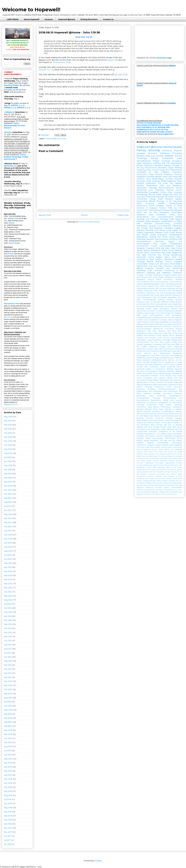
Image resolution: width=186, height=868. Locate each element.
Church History (169, 364)
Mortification (142, 226)
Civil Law (178, 429)
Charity (165, 335)
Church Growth (157, 449)
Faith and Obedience (171, 186)
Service (144, 286)
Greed (163, 416)
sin (176, 494)
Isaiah (139, 163)
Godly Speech (176, 219)
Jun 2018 (8, 804)
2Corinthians (177, 212)
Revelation (163, 168)
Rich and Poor (176, 380)
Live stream (158, 156)
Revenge (166, 340)
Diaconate (160, 241)
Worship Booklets (150, 362)
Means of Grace (175, 197)
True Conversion (162, 239)
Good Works (160, 230)
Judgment (171, 181)
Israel (176, 284)
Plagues (151, 443)
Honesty (150, 418)
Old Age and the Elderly (171, 440)
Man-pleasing (158, 438)
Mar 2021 (8, 669)
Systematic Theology (158, 492)
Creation (159, 259)
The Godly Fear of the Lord (170, 333)
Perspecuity (149, 487)
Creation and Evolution (146, 338)
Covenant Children (155, 203)
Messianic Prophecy (146, 248)
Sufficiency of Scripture (147, 402)
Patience (178, 358)
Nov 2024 (8, 490)
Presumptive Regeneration (165, 463)
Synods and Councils (144, 470)
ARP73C (15, 105)
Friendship (141, 270)
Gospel (171, 241)
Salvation (150, 239)
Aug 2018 (8, 795)
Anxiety (179, 318)
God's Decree (163, 338)
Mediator (178, 313)
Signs (156, 333)
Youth (147, 302)
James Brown (158, 420)
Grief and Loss (167, 356)
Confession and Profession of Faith (168, 476)
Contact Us (108, 19)
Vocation (163, 288)
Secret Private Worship (161, 465)
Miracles (168, 295)
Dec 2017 (8, 828)
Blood (139, 449)
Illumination (178, 456)
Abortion (140, 409)
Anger (175, 342)
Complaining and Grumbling (148, 318)
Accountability (155, 447)
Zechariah (159, 494)
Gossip (146, 313)
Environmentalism (175, 434)
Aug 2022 (8, 600)
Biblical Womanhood (175, 447)
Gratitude (147, 394)
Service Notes (151, 467)
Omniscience (142, 380)
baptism (158, 177)
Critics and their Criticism (163, 479)
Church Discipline (174, 262)
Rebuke (140, 326)
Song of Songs (14, 243)
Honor (170, 347)
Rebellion (171, 371)
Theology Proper (144, 309)
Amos (171, 250)
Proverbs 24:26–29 (13, 90)
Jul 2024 (8, 506)
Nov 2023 (8, 539)
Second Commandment (160, 226)
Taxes (153, 470)
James (139, 250)
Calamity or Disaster (173, 409)
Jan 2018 (8, 824)
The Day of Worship (173, 425)
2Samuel (178, 179)
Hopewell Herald (159, 181)
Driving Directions (89, 19)
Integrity (179, 418)
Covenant (178, 192)
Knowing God (176, 420)
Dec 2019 (8, 730)
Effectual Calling (168, 302)
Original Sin (141, 423)
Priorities (179, 463)
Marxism (175, 485)
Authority (173, 239)
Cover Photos (149, 479)
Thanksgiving (146, 297)
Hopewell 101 (162, 197)
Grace (148, 179)
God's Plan (155, 356)
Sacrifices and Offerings (161, 351)
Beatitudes (178, 353)
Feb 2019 (8, 771)
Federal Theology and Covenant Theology (159, 218)
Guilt (149, 331)
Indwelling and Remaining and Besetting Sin (155, 358)
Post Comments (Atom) (90, 222)
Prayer (156, 161)
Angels (163, 429)
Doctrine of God (175, 414)
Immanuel (159, 418)
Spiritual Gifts (153, 288)
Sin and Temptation (159, 212)
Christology (142, 170)
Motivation (154, 440)
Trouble (170, 470)
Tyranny (158, 445)
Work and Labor (163, 248)
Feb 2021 (8, 673)
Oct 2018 (8, 787)
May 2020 (8, 710)
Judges (159, 257)
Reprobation (156, 400)
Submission (151, 293)
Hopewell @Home (67, 19)
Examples (172, 481)
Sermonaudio (173, 147)
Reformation (142, 266)
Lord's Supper (172, 230)
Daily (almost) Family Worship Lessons (155, 132)
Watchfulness (177, 492)
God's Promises (155, 270)
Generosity (141, 257)
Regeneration (158, 179)
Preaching (151, 197)
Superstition (141, 445)
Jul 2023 (8, 555)
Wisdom (169, 199)
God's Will (171, 291)
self (174, 494)
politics (168, 342)
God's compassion (145, 378)
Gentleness (168, 436)
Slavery (151, 286)
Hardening (178, 356)
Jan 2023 (8, 579)
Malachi (152, 485)
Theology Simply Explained (155, 158)
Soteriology (161, 467)
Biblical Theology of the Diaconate (166, 201)
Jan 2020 (8, 726)
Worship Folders (160, 427)
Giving (151, 257)
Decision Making (142, 454)
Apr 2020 (8, 714)
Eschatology (177, 255)
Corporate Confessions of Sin (162, 432)
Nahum (11, 223)
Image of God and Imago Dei (162, 313)
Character (150, 476)
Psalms (178, 151)
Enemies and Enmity (159, 255)
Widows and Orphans (146, 335)
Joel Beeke (173, 483)
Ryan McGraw (157, 425)
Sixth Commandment (153, 315)
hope (173, 248)
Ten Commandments (162, 217)
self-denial (145, 472)
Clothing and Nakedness (173, 449)
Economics (168, 280)
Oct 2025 (8, 445)
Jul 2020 (8, 702)
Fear (157, 286)
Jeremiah (178, 394)
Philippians (168, 174)
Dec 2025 (8, 437)
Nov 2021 (8, 637)
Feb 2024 (8, 527)
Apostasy (140, 364)
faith (180, 177)
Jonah (152, 322)
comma (165, 494)
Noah (180, 485)
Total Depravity (156, 228)
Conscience (148, 291)
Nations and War (174, 378)
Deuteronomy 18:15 (61, 62)
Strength (159, 262)
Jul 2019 (7, 751)
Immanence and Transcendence (148, 458)
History (179, 367)
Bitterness (141, 389)
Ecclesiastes (177, 210)
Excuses (179, 454)
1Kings (165, 194)
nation (139, 472)
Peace (179, 246)
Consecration (142, 264)
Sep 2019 (8, 742)
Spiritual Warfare (166, 300)
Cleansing (169, 284)
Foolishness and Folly (162, 344)
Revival (150, 262)
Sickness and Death (165, 382)
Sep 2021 (8, 645)
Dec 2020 (8, 681)
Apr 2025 (8, 470)
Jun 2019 (8, 755)
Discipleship (162, 297)
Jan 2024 (8, 531)
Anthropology (165, 373)
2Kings (153, 199)
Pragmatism (149, 463)
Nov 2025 (8, 441)
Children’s (9, 112)
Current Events (177, 479)
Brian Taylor (158, 409)
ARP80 (7, 108)
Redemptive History (145, 333)
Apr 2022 (8, 616)
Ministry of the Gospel (145, 324)
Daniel (180, 452)
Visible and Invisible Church (148, 373)
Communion (177, 326)
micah (163, 244)
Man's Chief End (173, 257)
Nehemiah (164, 461)
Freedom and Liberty (146, 436)
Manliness (168, 485)
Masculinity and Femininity (151, 396)
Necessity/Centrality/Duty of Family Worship (158, 125)
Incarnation (162, 235)
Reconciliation (176, 264)
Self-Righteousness (159, 360)
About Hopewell (31, 19)
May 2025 (8, 465)
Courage (140, 275)
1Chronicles (148, 326)
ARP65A (21, 108)
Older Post (123, 215)
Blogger (98, 861)
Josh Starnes (145, 485)
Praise (139, 360)
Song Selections (150, 490)
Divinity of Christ (174, 206)
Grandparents (141, 483)
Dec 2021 (8, 633)
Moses (146, 440)
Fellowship (141, 239)
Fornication (169, 329)
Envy (151, 391)
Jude (157, 322)
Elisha (159, 481)
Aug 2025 (8, 453)
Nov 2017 (8, 832)
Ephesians (147, 163)
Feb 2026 (8, 429)
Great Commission (152, 253)
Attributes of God (175, 288)
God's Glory (176, 215)
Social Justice (177, 351)
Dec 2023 (8, 535)
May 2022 (8, 612)
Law (166, 306)
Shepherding (142, 288)
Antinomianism (143, 244)
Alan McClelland (158, 472)
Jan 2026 (8, 433)
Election (152, 194)
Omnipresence (176, 396)
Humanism (156, 483)
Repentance (152, 186)
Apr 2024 (8, 518)
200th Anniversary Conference (165, 385)
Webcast (139, 494)
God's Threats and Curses (171, 376)
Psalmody (162, 371)
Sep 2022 (8, 596)
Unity (154, 297)
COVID (159, 335)
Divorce (165, 414)
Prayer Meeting (175, 168)
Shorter (8, 132)
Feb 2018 (8, 820)
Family (179, 248)
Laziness (162, 378)
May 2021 (8, 661)
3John (139, 353)
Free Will (179, 481)
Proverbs (11, 254)
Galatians (159, 232)
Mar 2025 (8, 474)
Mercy (179, 237)
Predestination (176, 235)
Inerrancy (169, 418)
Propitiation (157, 340)
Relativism (140, 490)
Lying (149, 340)
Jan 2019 (8, 775)
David (163, 367)
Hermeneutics (172, 416)
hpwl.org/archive (166, 134)
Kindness (140, 438)
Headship (157, 394)
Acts (148, 156)
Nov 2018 (8, 783)
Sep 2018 (8, 791)
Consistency (141, 479)
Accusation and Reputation (148, 429)
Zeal (171, 445)
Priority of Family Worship (149, 123)
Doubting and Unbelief (173, 311)
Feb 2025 (8, 478)
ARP (151, 472)
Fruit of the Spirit (157, 295)
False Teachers (160, 291)
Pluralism (140, 463)
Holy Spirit (173, 194)
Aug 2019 (8, 747)
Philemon (151, 423)
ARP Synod (177, 427)
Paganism (140, 487)
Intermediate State (144, 420)
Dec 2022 (8, 584)
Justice (162, 286)
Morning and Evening (173, 349)
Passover (178, 369)
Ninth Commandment (146, 300)
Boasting (151, 389)
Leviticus (140, 179)
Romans (152, 153)
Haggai (149, 483)
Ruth (139, 315)
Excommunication (144, 329)
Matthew (165, 153)
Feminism (154, 376)
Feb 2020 (8, 722)
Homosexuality (176, 338)
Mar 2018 (8, 816)
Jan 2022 (8, 628)
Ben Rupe (149, 364)
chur (175, 470)
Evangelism (154, 192)
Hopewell (140, 369)
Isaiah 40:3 (122, 75)
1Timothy (178, 174)
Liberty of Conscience (155, 369)
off (169, 494)
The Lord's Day (166, 183)
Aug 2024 (8, 502)
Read (84, 37)
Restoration (164, 380)
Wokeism (165, 445)
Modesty (170, 369)
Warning (169, 492)
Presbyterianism (143, 398)
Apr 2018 (8, 812)
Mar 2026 (8, 425)
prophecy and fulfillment (159, 273)
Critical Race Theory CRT (167, 452)
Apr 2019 (8, 763)
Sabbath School (13, 218)
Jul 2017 (7, 840)
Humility (169, 179)
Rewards (170, 286)
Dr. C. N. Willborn (160, 434)
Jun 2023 (8, 559)
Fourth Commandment (163, 246)
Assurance (141, 215)
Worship (140, 186)
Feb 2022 (8, 624)
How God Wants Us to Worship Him (153, 127)
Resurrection (142, 201)
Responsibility (154, 380)
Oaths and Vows (161, 324)
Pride (170, 208)
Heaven (163, 208)
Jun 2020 (8, 706)
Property (166, 487)
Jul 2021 (7, 653)
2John (169, 387)
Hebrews (167, 165)
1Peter (165, 250)
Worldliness (156, 250)
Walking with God (144, 427)
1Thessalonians (176, 244)
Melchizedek (170, 438)
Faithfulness (169, 259)
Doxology (146, 481)
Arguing (164, 447)
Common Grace (142, 452)
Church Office (155, 280)
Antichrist (174, 472)
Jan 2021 (8, 677)
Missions (167, 210)
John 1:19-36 (91, 32)
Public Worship (155, 174)
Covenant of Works (155, 311)
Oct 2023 (8, 543)
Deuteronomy (151, 168)
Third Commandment (159, 282)
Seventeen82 (163, 443)
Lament (149, 461)
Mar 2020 (8, 718)
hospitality (178, 445)
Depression (145, 376)
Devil (180, 342)
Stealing (179, 371)
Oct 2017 (8, 836)
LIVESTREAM (13, 19)
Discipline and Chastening (169, 268)
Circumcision (156, 302)
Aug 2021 (8, 649)
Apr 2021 (8, 665)
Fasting (140, 313)
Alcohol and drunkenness (157, 353)
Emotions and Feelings (157, 454)
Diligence (178, 320)
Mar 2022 (8, 620)
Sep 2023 (8, 547)
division (179, 470)
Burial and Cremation (162, 326)
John (64, 139)
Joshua (172, 237)
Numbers (158, 165)
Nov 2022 (8, 588)
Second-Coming (163, 224)
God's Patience (143, 322)
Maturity (156, 461)
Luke (179, 158)
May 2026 (8, 417)
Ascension (178, 387)
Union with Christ (170, 177)
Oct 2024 (8, 494)
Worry (162, 342)
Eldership (149, 230)
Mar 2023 (8, 571)
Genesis (141, 153)
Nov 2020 (8, 685)
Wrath (159, 194)
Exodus (141, 156)
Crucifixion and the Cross (151, 414)
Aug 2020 (8, 698)
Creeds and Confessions (148, 367)
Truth (167, 315)
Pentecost (141, 351)
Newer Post (45, 215)
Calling (139, 291)
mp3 (22, 105)
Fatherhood (158, 329)
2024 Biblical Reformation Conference (165, 407)
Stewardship (177, 443)
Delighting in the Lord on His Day (152, 130)
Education (153, 481)
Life (162, 318)
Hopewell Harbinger (155, 306)
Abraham (148, 409)
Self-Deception (143, 382)
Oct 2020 (8, 690)
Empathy (165, 481)
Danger (139, 481)
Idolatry (179, 199)
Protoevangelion (177, 487)
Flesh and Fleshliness (149, 456)
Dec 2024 (8, 486)
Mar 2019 (8, 767)
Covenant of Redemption (163, 411)
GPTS (159, 456)
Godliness (171, 367)
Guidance (164, 456)
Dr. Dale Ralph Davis (145, 416)
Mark (161, 199)
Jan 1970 (8, 844)
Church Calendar (144, 411)
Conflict (179, 364)
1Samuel (170, 190)
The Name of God (161, 470)
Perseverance (143, 217)
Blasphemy (158, 364)
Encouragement (143, 356)
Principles (158, 487)
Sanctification (144, 161)
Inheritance (168, 394)
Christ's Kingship (156, 206)
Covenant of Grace (145, 259)
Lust (170, 322)
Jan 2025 (8, 482)
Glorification (142, 188)
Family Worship (148, 150)
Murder (171, 306)
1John (139, 203)
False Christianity (157, 215)
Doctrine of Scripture (147, 208)
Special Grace (171, 467)
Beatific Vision (159, 284)
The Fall (160, 293)
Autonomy (152, 474)
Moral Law (142, 212)
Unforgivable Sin (164, 402)
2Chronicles (141, 447)
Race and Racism (175, 324)
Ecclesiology (142, 194)
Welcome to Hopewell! (31, 10)
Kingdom (156, 221)
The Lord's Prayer (156, 277)
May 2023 (8, 563)
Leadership (164, 322)
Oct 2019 (8, 738)
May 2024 (8, 514)
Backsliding (148, 284)
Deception (149, 434)
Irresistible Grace (166, 458)
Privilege (140, 465)
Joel (180, 241)
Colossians (168, 228)
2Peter (148, 447)
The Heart (178, 306)
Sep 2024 (8, 498)
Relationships (148, 465)
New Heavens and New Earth (167, 331)
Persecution (142, 174)
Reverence (145, 425)
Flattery (157, 416)
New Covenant (170, 318)
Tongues (150, 445)
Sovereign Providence (172, 161)
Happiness (153, 347)
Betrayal (170, 429)
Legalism (178, 228)
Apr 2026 (8, 421)
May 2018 (8, 808)
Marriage (153, 188)
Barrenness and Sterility (166, 474)
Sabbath (178, 183)
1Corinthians (142, 199)
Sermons (49, 19)
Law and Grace (162, 264)
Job (155, 378)
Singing (174, 340)
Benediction (177, 315)
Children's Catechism (172, 172)
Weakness (148, 385)
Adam (155, 309)
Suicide (180, 467)
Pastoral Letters (144, 221)
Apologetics (164, 309)
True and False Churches (160, 266)
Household (178, 436)
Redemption (159, 275)
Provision (157, 398)
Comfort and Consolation (147, 320)
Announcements (166, 188)
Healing (162, 347)
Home (84, 215)
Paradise (140, 443)
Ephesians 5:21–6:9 (11, 405)
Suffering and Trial (161, 163)
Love (151, 190)
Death (153, 235)
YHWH (145, 494)
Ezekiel (139, 456)
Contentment (143, 246)
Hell (150, 210)
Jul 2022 (8, 604)
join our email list (17, 49)
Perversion (141, 371)
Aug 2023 (8, 551)
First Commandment (159, 304)
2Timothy (178, 224)
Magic (148, 438)
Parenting (160, 190)
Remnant (146, 360)
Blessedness (142, 237)
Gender (159, 436)
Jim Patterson (165, 483)
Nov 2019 (8, 734)
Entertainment (171, 454)
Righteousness (171, 275)
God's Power (169, 232)
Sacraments (158, 210)
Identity (171, 456)
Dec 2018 (8, 779)
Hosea (152, 264)
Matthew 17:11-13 (46, 70)
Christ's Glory (166, 192)
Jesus (180, 458)
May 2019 (8, 759)
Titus (155, 244)
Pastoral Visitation (175, 461)
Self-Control (174, 465)
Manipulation (160, 485)
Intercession (142, 340)
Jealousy (175, 458)
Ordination (178, 273)
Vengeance (170, 277)
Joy (175, 208)
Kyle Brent (141, 461)
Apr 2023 (8, 567)
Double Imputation (144, 344)
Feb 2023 (8, 576)
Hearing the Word (158, 237)
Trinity (179, 181)
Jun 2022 (8, 608)
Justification (151, 183)
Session (153, 382)
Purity (148, 351)
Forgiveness (149, 232)
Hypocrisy (178, 347)
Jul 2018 (8, 799)
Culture (170, 320)
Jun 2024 (8, 510)
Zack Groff (151, 494)
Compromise (142, 432)
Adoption (141, 230)
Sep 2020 (8, 694)
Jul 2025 (7, 457)
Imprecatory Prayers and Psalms (150, 349)
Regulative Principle (145, 177)
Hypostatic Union (175, 297)
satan (169, 427)
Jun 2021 (8, 657)
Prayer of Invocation (163, 423)
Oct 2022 (8, 592)
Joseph (167, 420)
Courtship (148, 275)
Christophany (146, 449)
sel (171, 494)
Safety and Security (173, 400)
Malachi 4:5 (112, 60)
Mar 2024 (8, 522)
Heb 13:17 (8, 317)
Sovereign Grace (144, 181)
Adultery (140, 284)
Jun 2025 (8, 461)
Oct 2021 (8, 641)
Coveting (163, 320)
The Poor (155, 342)
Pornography (152, 371)
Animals (167, 472)
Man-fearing (177, 322)
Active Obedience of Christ (170, 362)
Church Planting (175, 335)
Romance (178, 286)
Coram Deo (153, 452)
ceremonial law (176, 282)
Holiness (140, 183)
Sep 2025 (8, 449)
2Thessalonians (170, 293)
